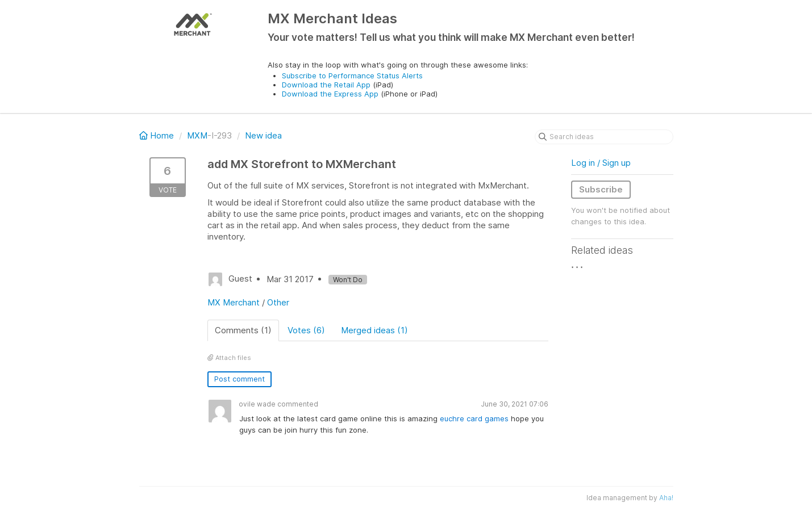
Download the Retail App (326, 85)
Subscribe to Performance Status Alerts (352, 76)
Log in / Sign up (601, 163)
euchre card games (474, 418)
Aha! (666, 498)
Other (278, 302)
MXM (197, 135)
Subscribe (601, 189)
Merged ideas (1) (374, 330)
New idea (263, 135)
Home (158, 135)
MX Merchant (234, 302)
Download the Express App (330, 94)
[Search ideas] (604, 137)
